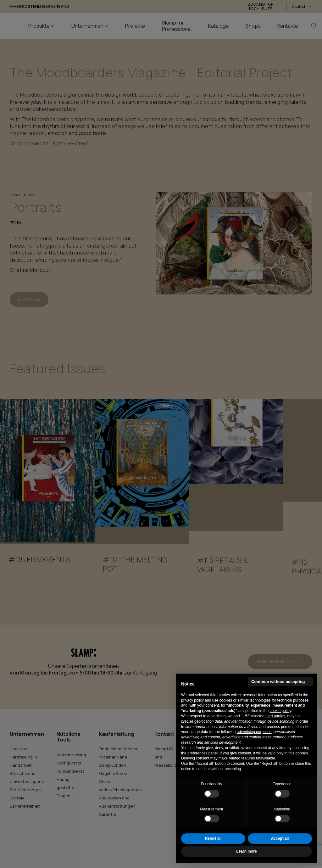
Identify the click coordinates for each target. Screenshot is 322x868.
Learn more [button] (246, 851)
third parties (275, 716)
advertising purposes (254, 732)
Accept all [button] (280, 838)
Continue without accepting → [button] (281, 682)
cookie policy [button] (280, 711)
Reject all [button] (213, 838)
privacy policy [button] (192, 700)
